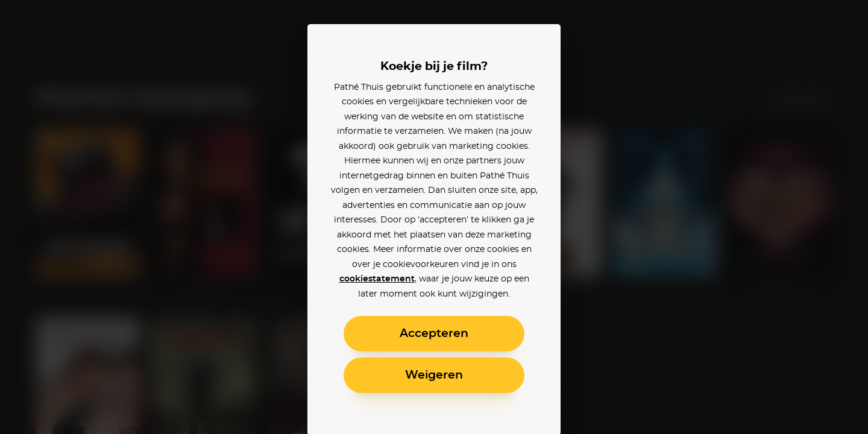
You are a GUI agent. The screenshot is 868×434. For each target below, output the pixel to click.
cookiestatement (377, 279)
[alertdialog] (434, 217)
